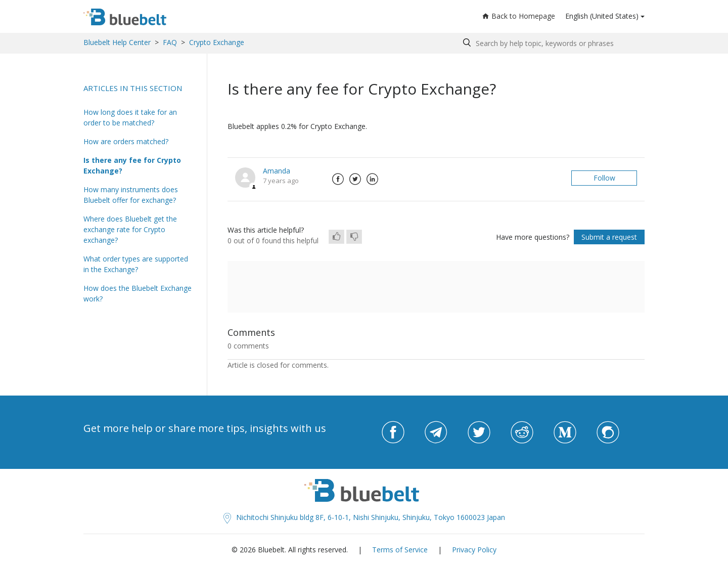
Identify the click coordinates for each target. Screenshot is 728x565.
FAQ (170, 42)
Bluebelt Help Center (117, 42)
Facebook (338, 179)
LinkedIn (372, 179)
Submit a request (609, 237)
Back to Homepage (519, 16)
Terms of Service (400, 550)
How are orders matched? (126, 141)
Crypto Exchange (217, 42)
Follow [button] (604, 178)
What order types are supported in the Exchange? (136, 264)
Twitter (355, 179)
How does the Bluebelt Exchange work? (138, 293)
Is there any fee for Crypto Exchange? (132, 165)
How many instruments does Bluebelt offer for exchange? (131, 195)
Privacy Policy (474, 550)
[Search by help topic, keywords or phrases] (551, 43)
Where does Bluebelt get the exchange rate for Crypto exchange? (130, 229)
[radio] (336, 237)
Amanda (277, 171)
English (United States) (602, 16)
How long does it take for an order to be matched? (130, 117)
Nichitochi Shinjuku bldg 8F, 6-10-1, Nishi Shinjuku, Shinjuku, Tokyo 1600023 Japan (364, 517)
